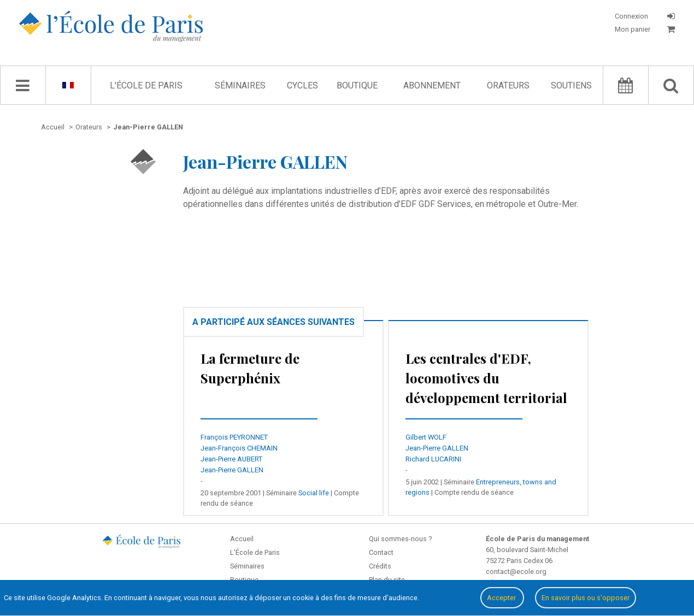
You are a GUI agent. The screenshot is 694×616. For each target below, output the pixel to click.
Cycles (302, 85)
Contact (381, 552)
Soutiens (571, 85)
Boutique (357, 85)
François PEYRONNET (234, 437)
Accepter (502, 598)
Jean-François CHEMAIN (239, 448)
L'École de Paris (146, 85)
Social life (314, 493)
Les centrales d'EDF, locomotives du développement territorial (486, 378)
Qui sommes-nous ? (400, 539)
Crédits (380, 566)
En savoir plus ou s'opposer (586, 598)
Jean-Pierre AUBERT (231, 459)
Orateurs (508, 85)
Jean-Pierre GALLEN (232, 470)
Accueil (242, 539)
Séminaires (240, 85)
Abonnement (432, 85)
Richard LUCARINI (433, 459)
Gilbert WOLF (426, 437)
